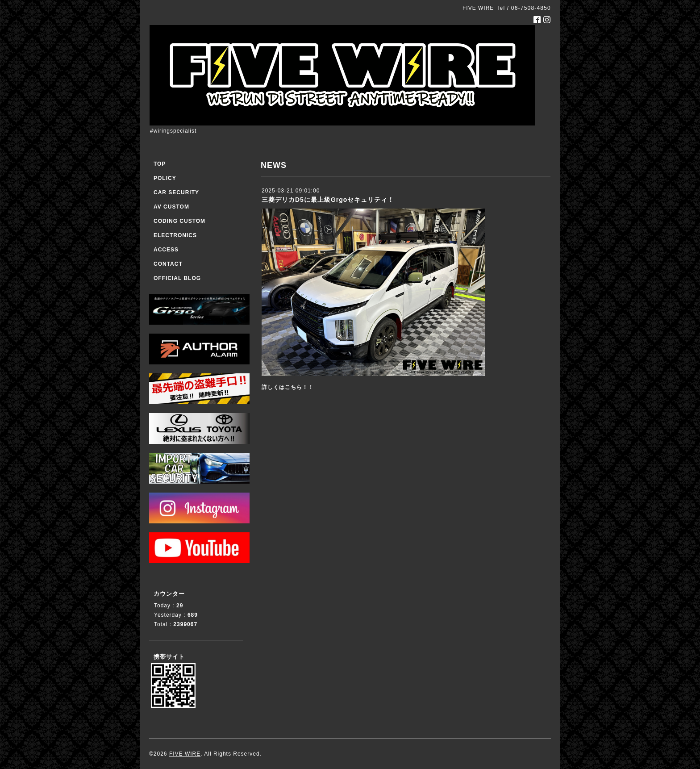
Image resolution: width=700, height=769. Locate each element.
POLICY (165, 178)
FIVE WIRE (185, 754)
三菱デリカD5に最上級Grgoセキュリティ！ (328, 200)
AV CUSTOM (171, 207)
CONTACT (168, 264)
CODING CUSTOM (179, 221)
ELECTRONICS (175, 235)
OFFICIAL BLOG (177, 278)
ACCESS (166, 250)
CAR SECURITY (176, 192)
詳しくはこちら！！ (288, 387)
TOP (160, 164)
